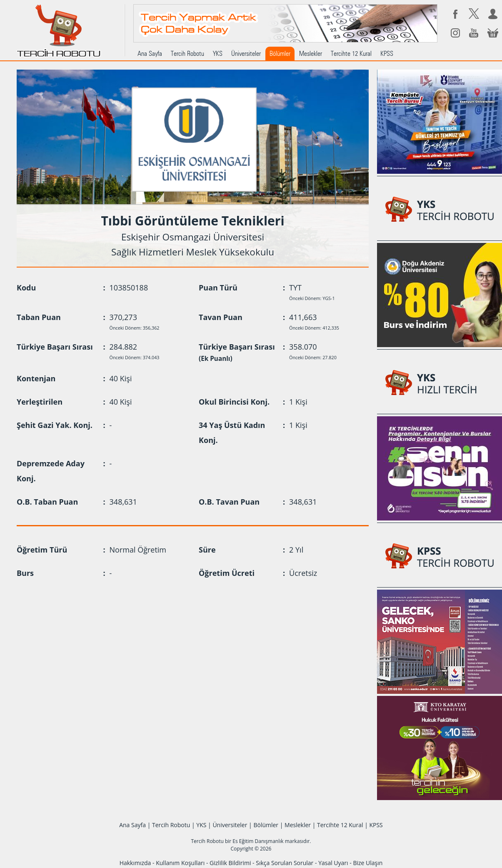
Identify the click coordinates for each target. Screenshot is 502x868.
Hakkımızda (135, 863)
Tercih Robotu (187, 54)
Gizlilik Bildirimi (230, 863)
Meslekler (311, 54)
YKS (218, 54)
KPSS (387, 54)
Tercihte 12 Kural (351, 54)
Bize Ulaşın (368, 863)
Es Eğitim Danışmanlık (258, 841)
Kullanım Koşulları (180, 863)
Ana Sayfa (150, 54)
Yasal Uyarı (333, 863)
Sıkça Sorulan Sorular (285, 863)
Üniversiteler (246, 54)
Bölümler (280, 54)
